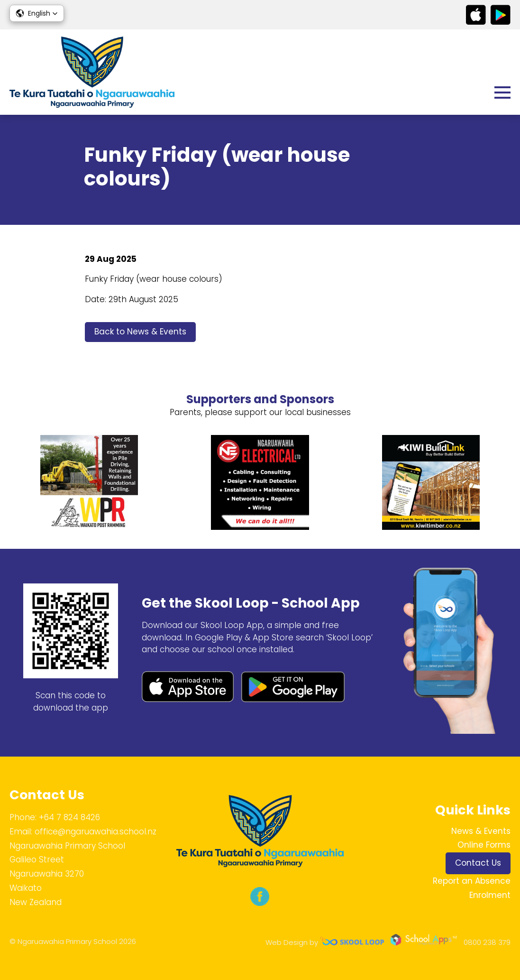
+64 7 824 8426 (69, 817)
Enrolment (490, 895)
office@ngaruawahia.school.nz (96, 832)
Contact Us (478, 863)
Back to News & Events (140, 332)
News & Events (481, 831)
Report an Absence (472, 881)
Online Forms (484, 845)
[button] (37, 13)
